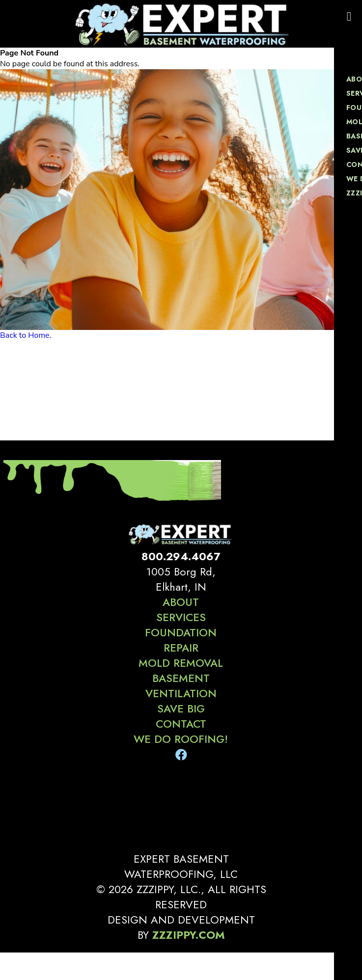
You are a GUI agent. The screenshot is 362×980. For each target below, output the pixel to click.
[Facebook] (181, 755)
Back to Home (25, 335)
